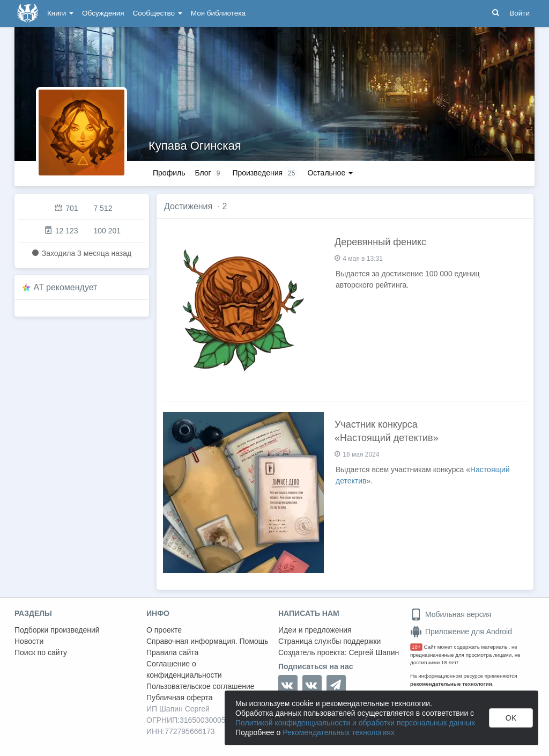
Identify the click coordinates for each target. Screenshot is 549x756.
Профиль (169, 173)
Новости (29, 641)
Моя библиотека (218, 13)
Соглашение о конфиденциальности (184, 669)
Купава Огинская (195, 146)
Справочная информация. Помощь (207, 641)
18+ (416, 647)
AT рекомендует (66, 287)
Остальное (330, 173)
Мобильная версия (451, 614)
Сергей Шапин (374, 652)
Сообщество (158, 13)
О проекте (164, 630)
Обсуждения (103, 13)
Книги (60, 13)
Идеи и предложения (315, 630)
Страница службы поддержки (329, 641)
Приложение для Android (461, 632)
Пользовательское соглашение (201, 686)
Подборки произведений (57, 630)
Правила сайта (172, 652)
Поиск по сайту (41, 652)
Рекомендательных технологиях (339, 732)
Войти (520, 13)
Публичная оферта (180, 698)
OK (511, 718)
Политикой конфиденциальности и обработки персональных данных (355, 723)
